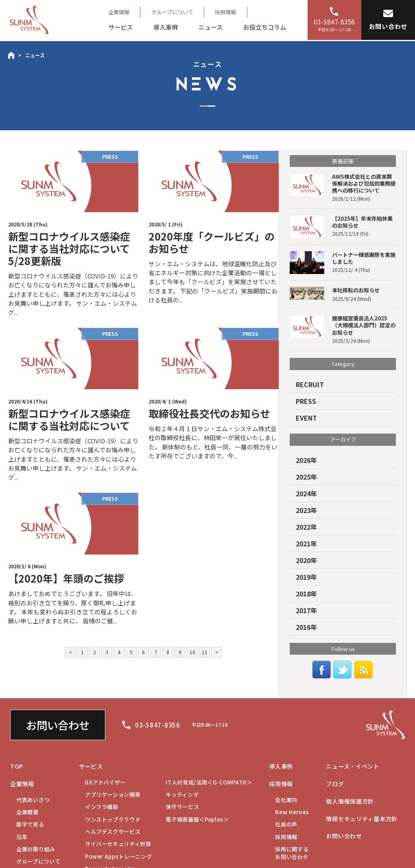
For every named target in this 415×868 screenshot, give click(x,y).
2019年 (306, 577)
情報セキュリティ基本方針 (362, 819)
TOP (17, 766)
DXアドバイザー (105, 782)
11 (205, 652)
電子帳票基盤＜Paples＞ (197, 819)
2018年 (306, 594)
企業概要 (27, 812)
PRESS (306, 401)
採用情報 (225, 12)
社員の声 (286, 824)
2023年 (306, 510)
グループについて (172, 12)
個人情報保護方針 (350, 801)
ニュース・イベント (353, 766)
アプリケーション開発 (113, 795)
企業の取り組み (36, 849)
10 (192, 652)
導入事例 (166, 27)
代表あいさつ (33, 800)
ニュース (211, 27)
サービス (120, 27)
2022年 (306, 527)
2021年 (306, 544)
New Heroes (292, 812)
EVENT (306, 418)
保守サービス (182, 807)
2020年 (306, 560)
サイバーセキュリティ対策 (118, 844)
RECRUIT (310, 384)
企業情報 (119, 12)
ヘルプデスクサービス (113, 832)
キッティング (182, 795)
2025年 (306, 477)
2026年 (306, 460)
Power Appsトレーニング (119, 856)
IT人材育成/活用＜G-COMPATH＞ (209, 782)
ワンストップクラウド (113, 819)
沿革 (22, 837)
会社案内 (286, 800)
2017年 (306, 610)
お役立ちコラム (265, 27)
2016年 (306, 627)
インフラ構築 (102, 807)
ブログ (335, 784)
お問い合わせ (58, 725)
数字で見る (30, 824)
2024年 (306, 493)
